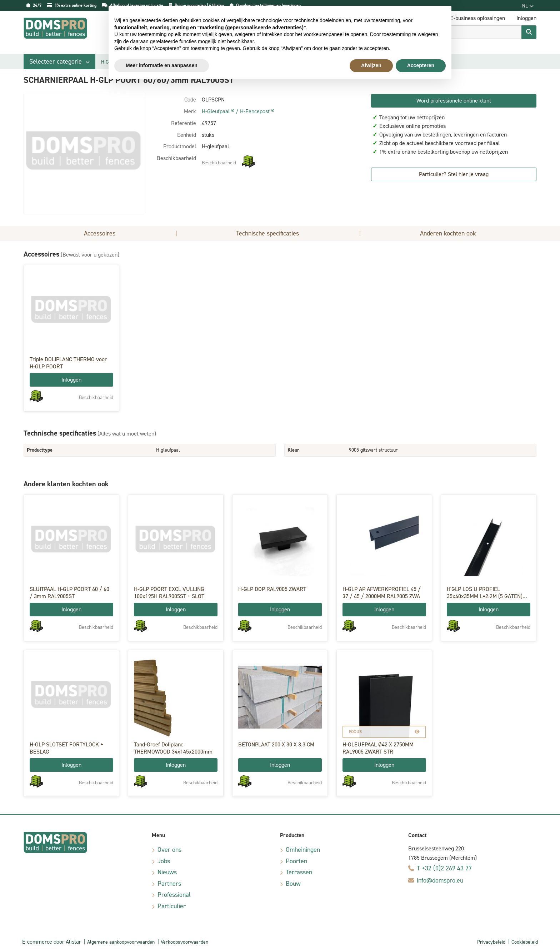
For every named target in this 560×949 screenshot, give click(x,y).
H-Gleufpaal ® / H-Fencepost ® (238, 111)
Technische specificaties (267, 233)
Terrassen (299, 872)
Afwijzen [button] (371, 65)
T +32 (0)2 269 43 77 (444, 868)
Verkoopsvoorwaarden (184, 942)
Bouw (293, 884)
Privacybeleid (491, 942)
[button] (59, 62)
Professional (174, 895)
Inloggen (71, 380)
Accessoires (100, 233)
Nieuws (167, 872)
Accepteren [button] (421, 65)
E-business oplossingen (478, 18)
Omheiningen (303, 850)
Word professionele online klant (454, 101)
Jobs (164, 861)
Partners (169, 884)
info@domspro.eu (440, 880)
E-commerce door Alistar (52, 942)
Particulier (172, 906)
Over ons (169, 850)
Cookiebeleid (525, 942)
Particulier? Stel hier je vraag (454, 174)
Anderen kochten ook (448, 233)
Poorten (296, 861)
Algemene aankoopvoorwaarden (121, 942)
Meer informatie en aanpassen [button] (162, 65)
